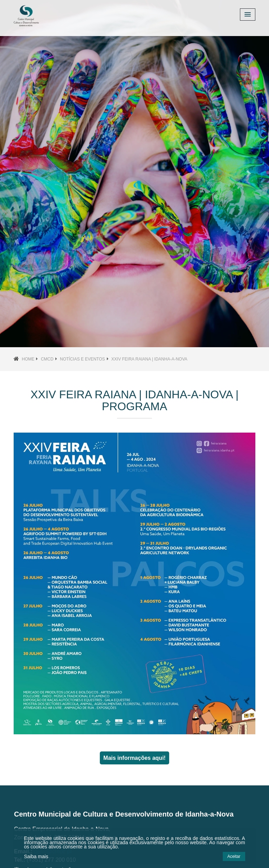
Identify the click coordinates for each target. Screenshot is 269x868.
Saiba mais (36, 856)
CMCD (47, 359)
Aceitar (234, 856)
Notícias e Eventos (82, 359)
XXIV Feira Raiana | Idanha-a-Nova (149, 359)
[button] (20, 174)
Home (28, 359)
